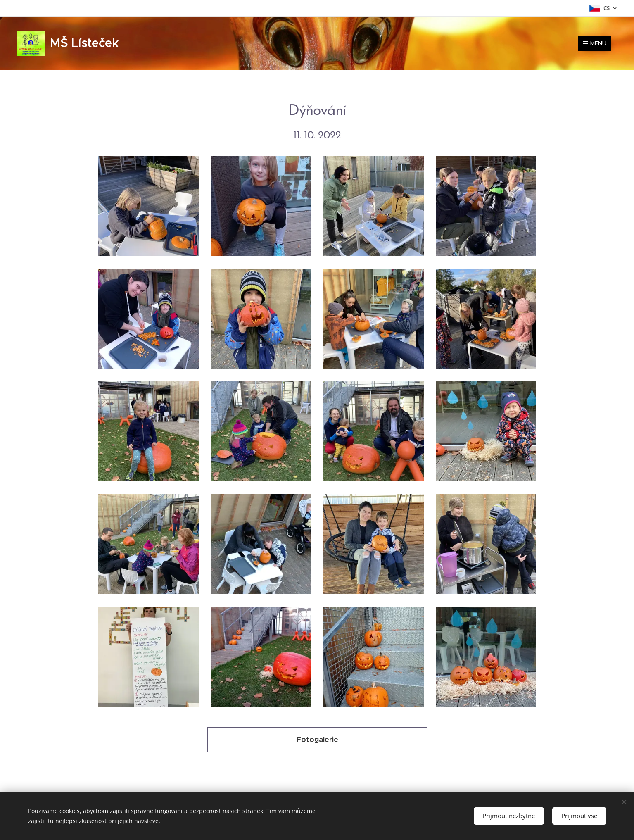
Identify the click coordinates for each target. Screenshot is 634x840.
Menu (595, 43)
